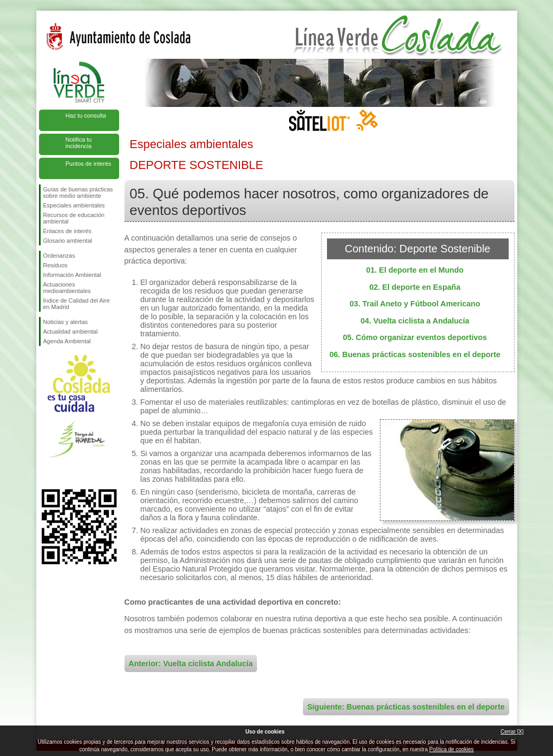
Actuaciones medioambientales (67, 288)
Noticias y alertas (66, 322)
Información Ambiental (72, 275)
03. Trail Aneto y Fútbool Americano (415, 304)
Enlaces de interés (68, 231)
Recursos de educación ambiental (74, 218)
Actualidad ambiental (71, 331)
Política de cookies (451, 749)
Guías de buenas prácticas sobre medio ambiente (78, 192)
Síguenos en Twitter (63, 472)
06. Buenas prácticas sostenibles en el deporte (415, 354)
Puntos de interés (89, 164)
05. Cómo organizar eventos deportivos (415, 337)
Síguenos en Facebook (45, 472)
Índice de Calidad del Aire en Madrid (77, 304)
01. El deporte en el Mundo (415, 270)
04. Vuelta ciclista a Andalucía (415, 321)
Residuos (56, 265)
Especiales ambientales (74, 205)
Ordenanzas (59, 256)
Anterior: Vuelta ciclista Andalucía (191, 664)
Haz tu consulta (86, 115)
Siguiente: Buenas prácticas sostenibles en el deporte (406, 707)
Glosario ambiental (68, 241)
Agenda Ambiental (67, 341)
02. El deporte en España (415, 287)
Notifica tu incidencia (79, 143)
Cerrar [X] (512, 732)
